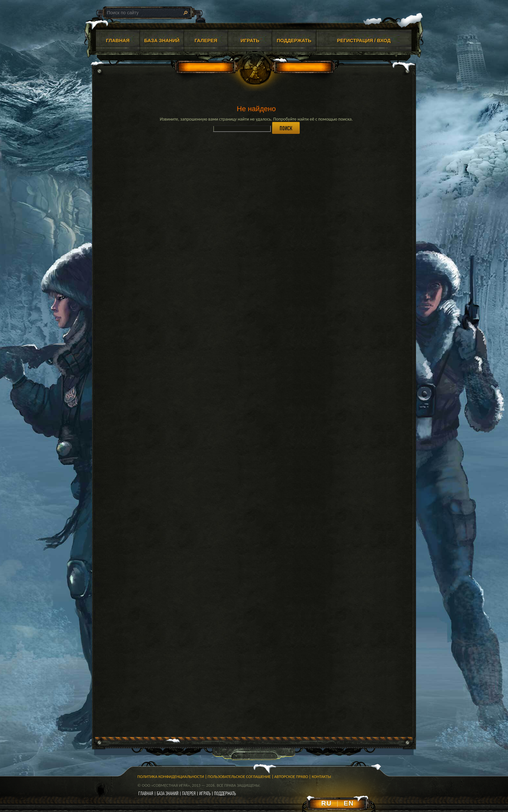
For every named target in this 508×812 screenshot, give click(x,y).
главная (146, 793)
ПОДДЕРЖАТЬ (294, 40)
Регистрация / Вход (364, 40)
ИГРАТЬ (250, 40)
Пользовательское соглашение (239, 777)
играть (205, 793)
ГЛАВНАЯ (118, 40)
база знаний (168, 793)
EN (349, 803)
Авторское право (291, 777)
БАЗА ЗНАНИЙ (162, 40)
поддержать (225, 793)
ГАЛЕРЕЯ (206, 40)
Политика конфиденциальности (171, 777)
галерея (189, 793)
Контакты (321, 777)
